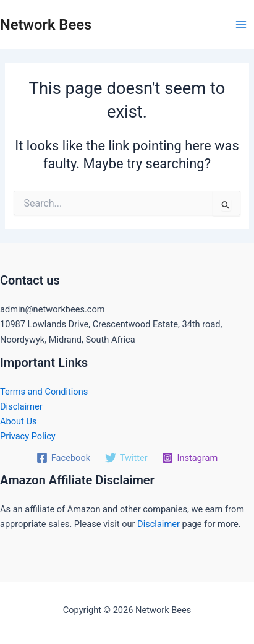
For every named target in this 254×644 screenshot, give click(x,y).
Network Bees (46, 25)
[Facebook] (63, 458)
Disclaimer (21, 406)
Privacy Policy (28, 436)
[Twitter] (126, 458)
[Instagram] (190, 458)
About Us (18, 421)
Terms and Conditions (44, 392)
